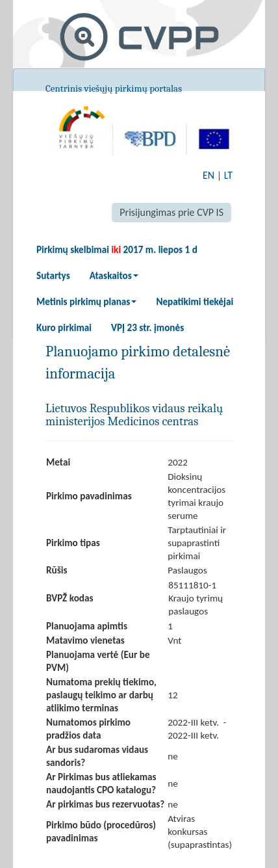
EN (208, 175)
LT (228, 175)
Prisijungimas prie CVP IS (171, 212)
